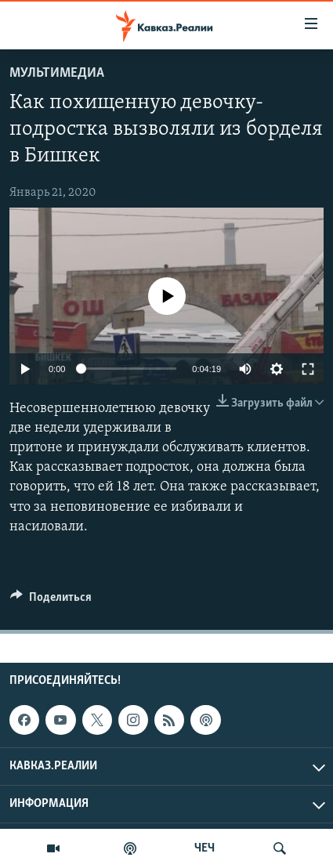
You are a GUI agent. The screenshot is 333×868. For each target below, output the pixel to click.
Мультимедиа (57, 73)
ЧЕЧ (205, 848)
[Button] (51, 601)
